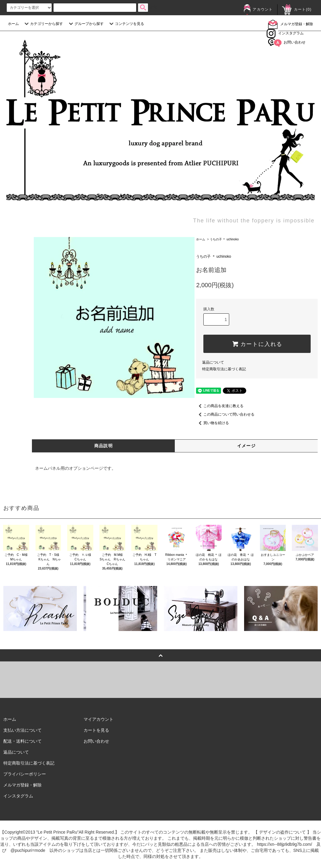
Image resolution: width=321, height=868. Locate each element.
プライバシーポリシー (25, 774)
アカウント (258, 9)
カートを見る (96, 730)
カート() (297, 9)
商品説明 (104, 446)
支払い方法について (22, 730)
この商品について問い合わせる (225, 414)
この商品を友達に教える (220, 406)
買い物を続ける (212, 423)
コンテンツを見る (126, 24)
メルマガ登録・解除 (291, 24)
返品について (213, 362)
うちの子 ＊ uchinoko (224, 239)
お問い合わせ (287, 42)
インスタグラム (285, 33)
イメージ (247, 446)
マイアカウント (98, 719)
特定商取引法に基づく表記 (224, 369)
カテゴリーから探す (43, 24)
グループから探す (85, 24)
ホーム (13, 24)
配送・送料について (22, 741)
